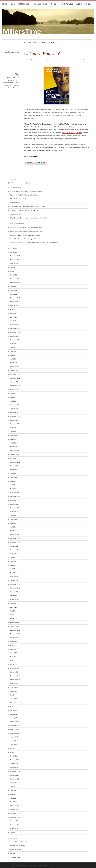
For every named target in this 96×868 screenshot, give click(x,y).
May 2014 (13, 703)
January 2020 (14, 454)
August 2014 (14, 691)
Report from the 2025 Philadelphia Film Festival (25, 195)
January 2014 (14, 718)
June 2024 (13, 290)
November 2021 (15, 378)
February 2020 (15, 451)
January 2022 (14, 370)
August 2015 (14, 645)
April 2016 (13, 615)
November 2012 (15, 771)
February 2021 (15, 405)
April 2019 (13, 485)
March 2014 (14, 710)
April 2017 (13, 569)
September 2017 (15, 550)
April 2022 (13, 359)
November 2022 (15, 332)
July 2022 (13, 348)
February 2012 (15, 806)
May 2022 (13, 355)
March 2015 (14, 664)
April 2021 (13, 401)
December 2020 (15, 412)
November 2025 (15, 260)
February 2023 (15, 325)
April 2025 (13, 271)
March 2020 (14, 447)
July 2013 (13, 741)
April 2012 (13, 798)
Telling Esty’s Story (16, 214)
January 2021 (14, 409)
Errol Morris (15, 85)
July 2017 (13, 557)
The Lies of (72, 133)
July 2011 (13, 832)
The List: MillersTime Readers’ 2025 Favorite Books (26, 191)
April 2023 (13, 321)
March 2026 (14, 252)
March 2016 (14, 619)
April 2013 (13, 752)
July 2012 (13, 787)
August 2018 (14, 512)
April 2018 (13, 527)
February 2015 (15, 668)
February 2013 (15, 760)
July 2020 (13, 432)
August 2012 (14, 783)
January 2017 (14, 580)
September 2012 (15, 779)
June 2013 (13, 745)
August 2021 (14, 389)
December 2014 (15, 676)
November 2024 (15, 283)
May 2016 (13, 611)
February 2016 (15, 622)
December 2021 (15, 374)
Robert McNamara (14, 88)
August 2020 (14, 428)
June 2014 (13, 699)
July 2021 (13, 393)
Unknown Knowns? (42, 53)
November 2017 (15, 542)
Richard (34, 60)
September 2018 (15, 508)
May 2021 (13, 397)
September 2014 (15, 687)
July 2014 (13, 695)
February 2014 (15, 714)
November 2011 (15, 817)
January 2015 (14, 672)
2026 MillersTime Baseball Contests (31, 227)
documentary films (9, 83)
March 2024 (14, 294)
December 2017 (15, 538)
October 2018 (14, 504)
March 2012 (14, 802)
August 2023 (14, 309)
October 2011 (14, 821)
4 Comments (86, 60)
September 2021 (15, 386)
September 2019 (15, 470)
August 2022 (14, 344)
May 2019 (13, 481)
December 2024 (15, 279)
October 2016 (14, 592)
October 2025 (14, 264)
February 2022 (15, 367)
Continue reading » (31, 156)
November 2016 (15, 588)
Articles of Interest (83, 4)
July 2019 (13, 473)
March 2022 (14, 363)
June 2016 (13, 607)
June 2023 (13, 317)
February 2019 (15, 493)
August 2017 (14, 554)
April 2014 (13, 706)
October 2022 (14, 336)
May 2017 (13, 565)
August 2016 (14, 600)
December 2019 (15, 458)
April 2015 (13, 661)
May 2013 (13, 748)
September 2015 (15, 641)
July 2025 (13, 267)
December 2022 (15, 328)
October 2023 (14, 305)
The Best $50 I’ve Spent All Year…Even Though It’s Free (27, 206)
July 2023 (13, 313)
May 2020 (13, 439)
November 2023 (15, 302)
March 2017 (14, 573)
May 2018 (13, 523)
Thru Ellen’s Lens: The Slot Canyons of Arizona (25, 210)
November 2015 (15, 634)
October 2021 (14, 382)
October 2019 (14, 466)
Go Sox (54, 4)
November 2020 (15, 416)
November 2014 (15, 680)
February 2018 (15, 535)
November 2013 (15, 725)
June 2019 (13, 477)
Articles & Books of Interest (18, 842)
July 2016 (13, 603)
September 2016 (15, 596)
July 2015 (13, 649)
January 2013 (14, 764)
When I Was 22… (16, 203)
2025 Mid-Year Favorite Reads (19, 199)
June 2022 (13, 351)
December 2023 (15, 298)
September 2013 (15, 733)
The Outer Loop (67, 4)
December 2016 (15, 584)
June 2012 (13, 790)
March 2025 (14, 275)
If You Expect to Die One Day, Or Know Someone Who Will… (29, 218)
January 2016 (14, 626)
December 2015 (15, 630)
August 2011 (14, 829)
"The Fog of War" (10, 77)
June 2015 (13, 653)
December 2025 (15, 256)
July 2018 (13, 516)
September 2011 (15, 825)
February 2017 (15, 577)
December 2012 (15, 768)
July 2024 (13, 286)
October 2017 (14, 546)
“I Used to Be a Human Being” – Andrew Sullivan (29, 239)
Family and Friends (40, 4)
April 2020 (13, 443)
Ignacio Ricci (48, 865)
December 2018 (15, 496)
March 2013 (14, 756)
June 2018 (13, 519)
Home (5, 4)
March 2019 (14, 489)
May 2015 (13, 657)
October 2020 (14, 420)
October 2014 (14, 684)
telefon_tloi (14, 231)
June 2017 (13, 561)
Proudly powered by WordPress (19, 865)
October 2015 (14, 638)
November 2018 (15, 500)
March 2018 (14, 531)
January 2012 (14, 809)
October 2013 (14, 729)
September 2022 (15, 340)
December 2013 (15, 722)
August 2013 (14, 737)
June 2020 (13, 435)
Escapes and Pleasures (20, 4)
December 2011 (15, 813)
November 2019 (15, 462)
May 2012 (13, 794)
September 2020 (15, 424)
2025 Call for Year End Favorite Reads (31, 231)
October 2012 (14, 775)
